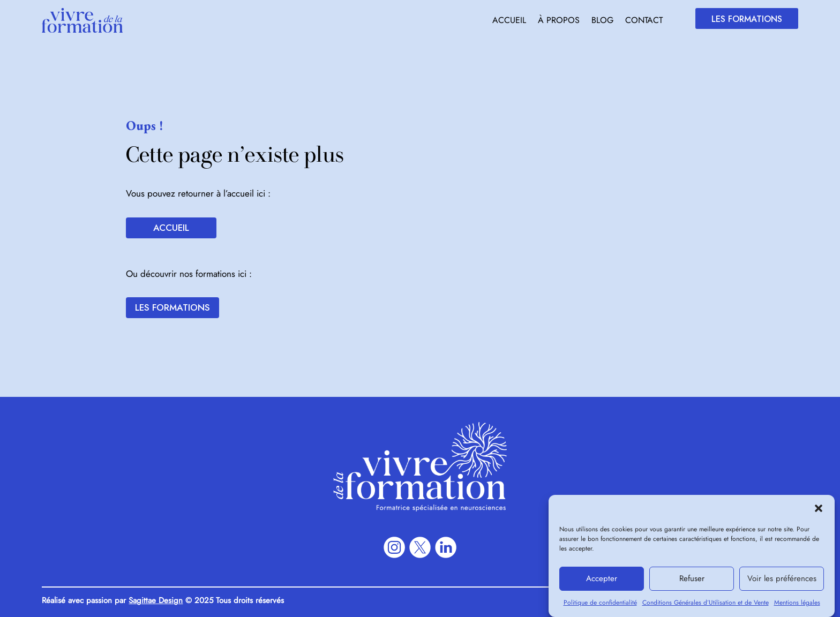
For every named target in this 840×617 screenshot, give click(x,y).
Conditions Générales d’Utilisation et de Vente (706, 607)
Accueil (509, 21)
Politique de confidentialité (600, 607)
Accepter (602, 583)
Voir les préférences (782, 583)
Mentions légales (797, 607)
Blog (602, 21)
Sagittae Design (156, 600)
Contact (644, 21)
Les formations (747, 19)
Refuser (692, 583)
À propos (559, 21)
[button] (819, 513)
